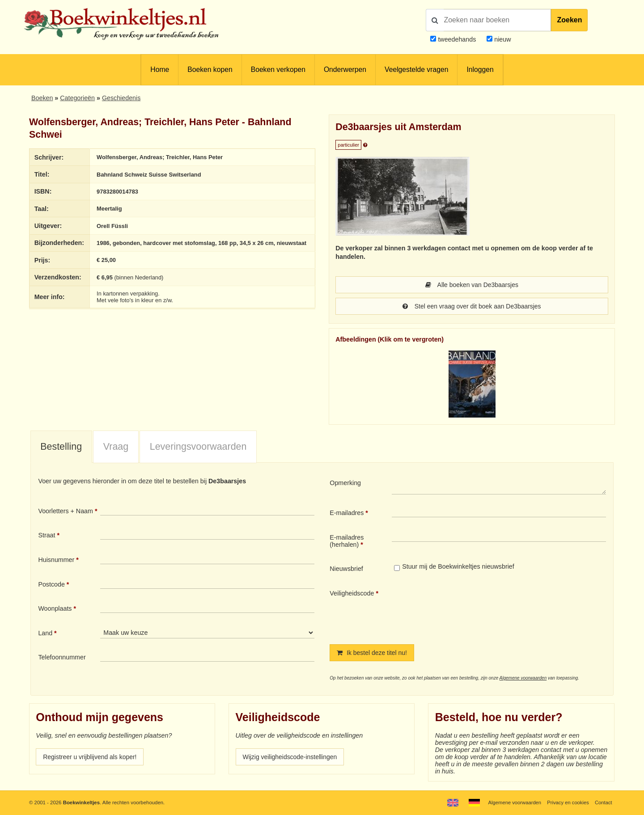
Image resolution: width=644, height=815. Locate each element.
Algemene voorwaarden (523, 678)
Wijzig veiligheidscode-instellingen (291, 757)
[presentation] (466, 609)
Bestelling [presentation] (61, 447)
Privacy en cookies (567, 802)
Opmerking (345, 483)
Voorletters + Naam (66, 511)
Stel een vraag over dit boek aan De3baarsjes (472, 306)
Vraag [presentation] (116, 447)
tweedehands (457, 39)
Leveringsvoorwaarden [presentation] (198, 447)
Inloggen (480, 70)
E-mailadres (347, 513)
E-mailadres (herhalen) (347, 541)
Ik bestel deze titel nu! (373, 653)
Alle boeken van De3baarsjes (472, 285)
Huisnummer (56, 560)
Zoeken (569, 20)
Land (45, 633)
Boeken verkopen (278, 70)
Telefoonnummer (62, 657)
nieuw (502, 39)
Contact (603, 802)
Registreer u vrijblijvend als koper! (91, 757)
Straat (47, 535)
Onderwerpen (345, 70)
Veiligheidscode (352, 593)
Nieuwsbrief (346, 569)
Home (160, 70)
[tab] (61, 447)
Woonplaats (55, 608)
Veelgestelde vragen (416, 70)
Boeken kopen (210, 70)
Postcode (51, 584)
